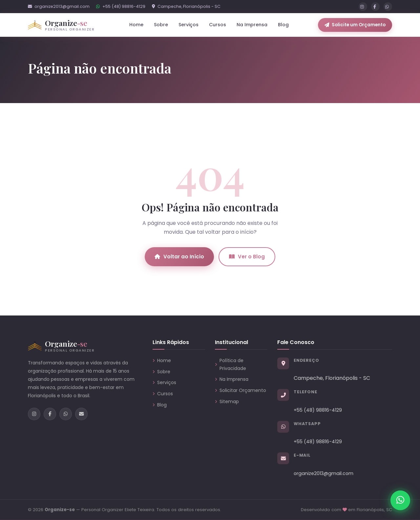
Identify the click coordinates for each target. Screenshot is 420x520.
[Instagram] (363, 7)
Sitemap (227, 401)
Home (136, 25)
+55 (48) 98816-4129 (121, 6)
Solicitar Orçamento (241, 390)
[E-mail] (81, 414)
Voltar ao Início (179, 257)
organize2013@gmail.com (59, 6)
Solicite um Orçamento (355, 25)
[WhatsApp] (388, 7)
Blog (283, 25)
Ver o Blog (247, 257)
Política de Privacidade (231, 364)
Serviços (164, 382)
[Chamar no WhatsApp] (400, 500)
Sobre (161, 25)
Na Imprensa (252, 25)
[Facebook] (375, 7)
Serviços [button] (189, 25)
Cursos (218, 25)
